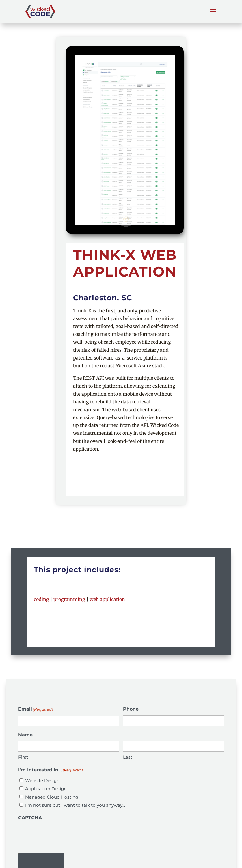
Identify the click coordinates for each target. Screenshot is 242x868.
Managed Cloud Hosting (52, 797)
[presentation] (62, 835)
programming (69, 599)
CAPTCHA (30, 818)
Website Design (42, 781)
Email (36, 709)
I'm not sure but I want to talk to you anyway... (75, 805)
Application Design (46, 789)
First (23, 757)
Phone (131, 709)
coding (41, 599)
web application (107, 599)
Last (128, 757)
